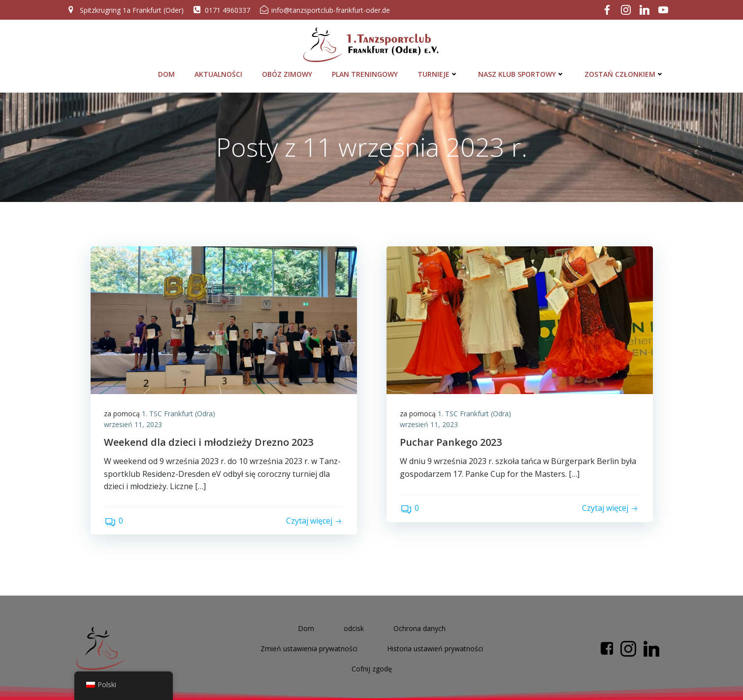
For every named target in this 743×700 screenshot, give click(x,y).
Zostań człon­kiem (625, 71)
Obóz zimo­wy (288, 71)
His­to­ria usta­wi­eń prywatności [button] (435, 647)
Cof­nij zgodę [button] (372, 667)
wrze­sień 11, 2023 (134, 423)
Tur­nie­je (439, 71)
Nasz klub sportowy (522, 71)
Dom (167, 71)
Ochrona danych (420, 627)
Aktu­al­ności (219, 71)
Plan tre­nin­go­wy (366, 71)
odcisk (354, 627)
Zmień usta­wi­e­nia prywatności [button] (309, 647)
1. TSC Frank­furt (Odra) (180, 413)
